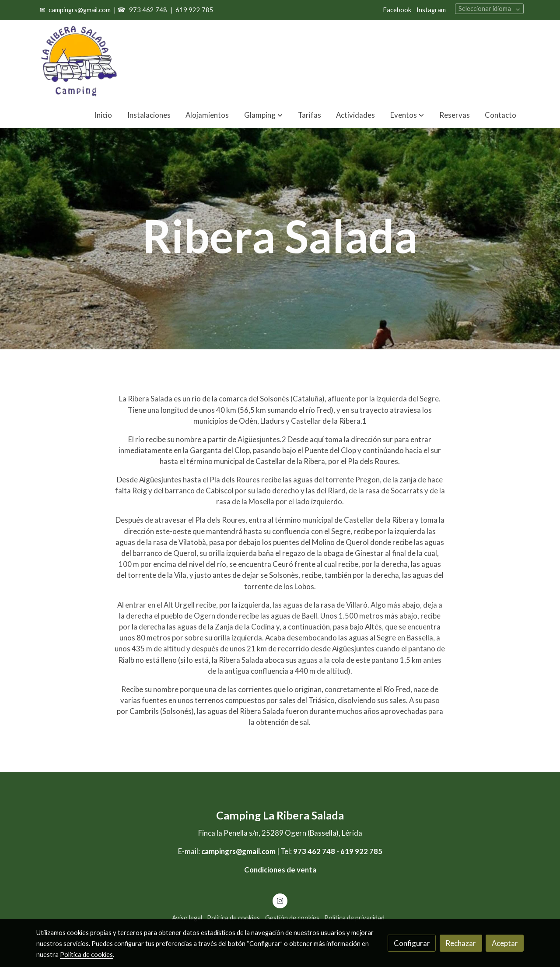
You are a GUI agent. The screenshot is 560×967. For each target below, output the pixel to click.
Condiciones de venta (280, 870)
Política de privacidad (354, 918)
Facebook (397, 10)
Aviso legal (187, 918)
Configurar (412, 943)
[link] (79, 61)
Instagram (431, 10)
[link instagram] (280, 900)
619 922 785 (194, 10)
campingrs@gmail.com (80, 10)
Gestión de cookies (292, 918)
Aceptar (505, 943)
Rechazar (461, 943)
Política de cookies (233, 918)
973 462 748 (147, 10)
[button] (407, 115)
